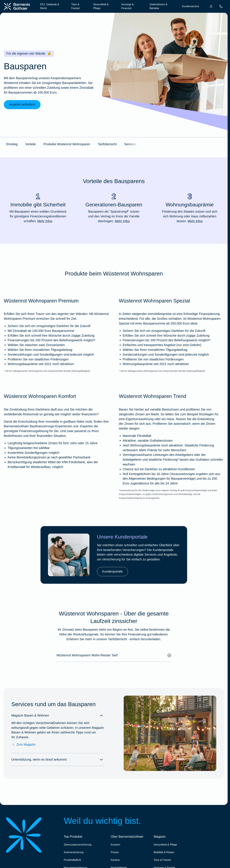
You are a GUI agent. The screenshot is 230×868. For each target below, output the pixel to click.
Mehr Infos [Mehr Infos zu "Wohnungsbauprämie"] (195, 221)
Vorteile (30, 144)
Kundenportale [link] (112, 571)
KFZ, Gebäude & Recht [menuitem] (50, 6)
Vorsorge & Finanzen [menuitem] (127, 6)
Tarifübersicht (107, 144)
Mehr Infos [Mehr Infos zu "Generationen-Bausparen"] (122, 221)
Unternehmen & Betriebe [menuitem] (158, 6)
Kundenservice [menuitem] (191, 6)
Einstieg (12, 144)
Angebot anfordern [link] (22, 104)
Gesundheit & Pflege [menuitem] (101, 6)
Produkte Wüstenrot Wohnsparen (67, 144)
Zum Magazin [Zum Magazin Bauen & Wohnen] (23, 745)
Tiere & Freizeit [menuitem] (75, 6)
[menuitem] (211, 6)
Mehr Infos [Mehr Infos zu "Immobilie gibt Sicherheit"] (45, 221)
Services (130, 144)
